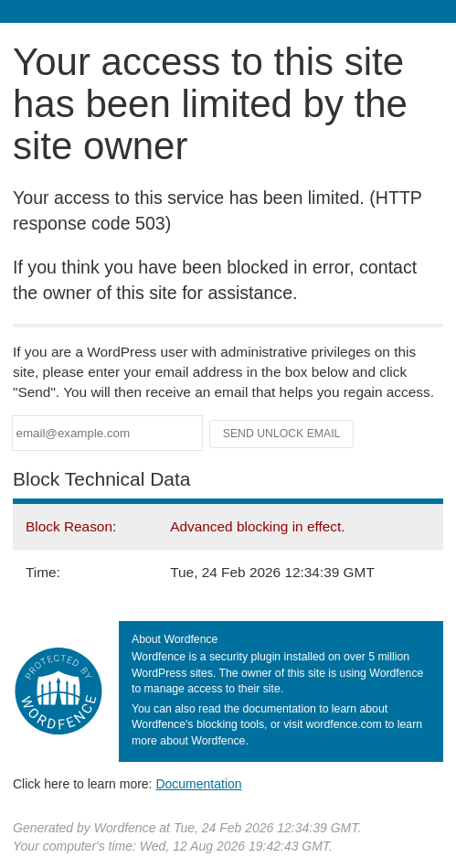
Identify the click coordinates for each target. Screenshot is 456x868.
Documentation (198, 784)
